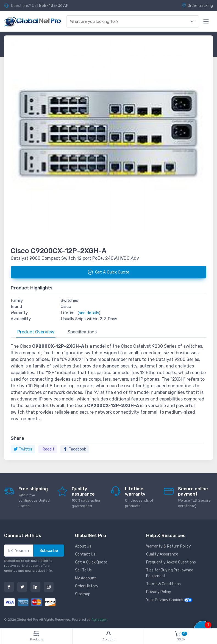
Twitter (23, 449)
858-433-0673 (53, 6)
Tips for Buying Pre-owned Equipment (170, 573)
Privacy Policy (159, 592)
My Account (86, 578)
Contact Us (85, 554)
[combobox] (130, 22)
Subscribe (49, 551)
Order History (87, 586)
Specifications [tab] (82, 332)
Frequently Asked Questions (171, 562)
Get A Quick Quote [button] (109, 272)
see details (89, 313)
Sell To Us (83, 570)
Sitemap (83, 594)
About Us (83, 546)
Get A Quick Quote (91, 562)
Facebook (75, 449)
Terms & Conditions (163, 584)
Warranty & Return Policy (169, 546)
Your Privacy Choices (169, 600)
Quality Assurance (162, 554)
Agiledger (99, 620)
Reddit (48, 449)
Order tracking (197, 5)
